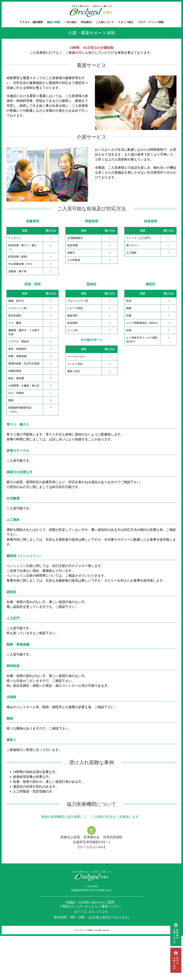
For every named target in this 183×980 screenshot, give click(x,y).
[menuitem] (33, 22)
